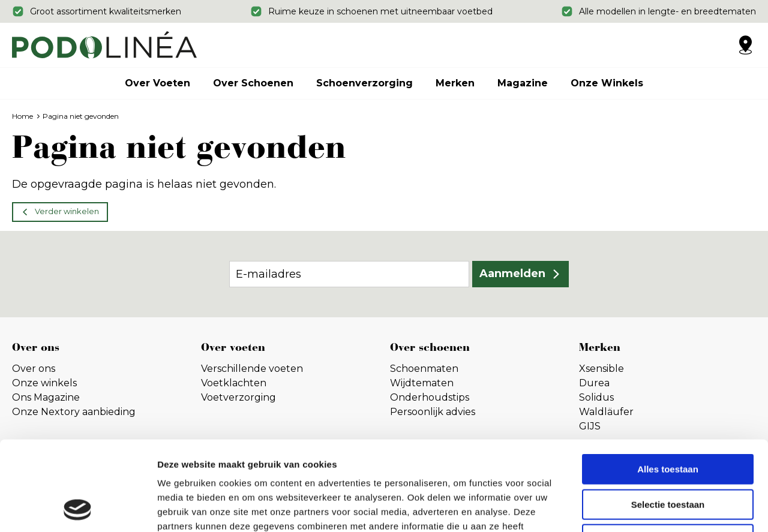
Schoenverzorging (364, 83)
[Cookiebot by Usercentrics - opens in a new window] (78, 509)
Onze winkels (607, 83)
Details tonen (648, 508)
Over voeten (157, 83)
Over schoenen (253, 83)
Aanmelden (512, 273)
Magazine (523, 83)
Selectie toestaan (668, 421)
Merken (455, 83)
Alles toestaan (668, 385)
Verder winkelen (67, 211)
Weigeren (667, 456)
